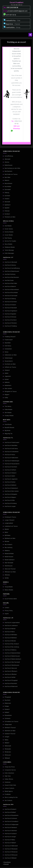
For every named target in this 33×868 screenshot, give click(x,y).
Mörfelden (8, 535)
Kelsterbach (8, 385)
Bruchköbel (8, 187)
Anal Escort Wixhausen (11, 855)
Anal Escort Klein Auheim (12, 491)
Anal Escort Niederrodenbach (13, 659)
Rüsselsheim (8, 715)
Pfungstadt (8, 697)
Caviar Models (9, 235)
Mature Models (9, 590)
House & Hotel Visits (10, 785)
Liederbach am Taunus (11, 526)
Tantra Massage (9, 250)
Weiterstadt (8, 746)
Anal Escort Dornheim (11, 302)
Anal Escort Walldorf (10, 843)
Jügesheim (8, 376)
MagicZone (8, 24)
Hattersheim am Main (11, 355)
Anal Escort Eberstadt (11, 308)
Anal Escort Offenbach (11, 671)
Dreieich (7, 199)
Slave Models (8, 244)
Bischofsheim (8, 183)
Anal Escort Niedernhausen (12, 656)
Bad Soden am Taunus (11, 174)
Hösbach (7, 370)
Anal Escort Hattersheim (11, 458)
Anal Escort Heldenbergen (12, 461)
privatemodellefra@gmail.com (17, 11)
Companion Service (10, 770)
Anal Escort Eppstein (10, 314)
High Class (8, 776)
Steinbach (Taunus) (10, 728)
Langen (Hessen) (10, 520)
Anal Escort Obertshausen (12, 665)
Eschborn (7, 214)
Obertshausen (9, 566)
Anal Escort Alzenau (10, 265)
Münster (7, 541)
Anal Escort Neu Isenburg (12, 647)
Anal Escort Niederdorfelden (13, 653)
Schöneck (7, 718)
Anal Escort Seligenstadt (11, 824)
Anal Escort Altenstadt (11, 262)
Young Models (9, 587)
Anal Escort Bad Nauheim (12, 277)
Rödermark (8, 703)
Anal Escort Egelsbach (11, 311)
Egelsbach (8, 205)
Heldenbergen (9, 358)
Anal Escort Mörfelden (11, 635)
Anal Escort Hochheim (11, 467)
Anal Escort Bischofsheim (12, 290)
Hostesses (8, 782)
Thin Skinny (8, 406)
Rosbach (7, 709)
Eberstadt (7, 202)
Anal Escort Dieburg (10, 299)
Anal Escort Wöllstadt (11, 858)
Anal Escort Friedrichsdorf (12, 442)
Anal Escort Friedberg (11, 326)
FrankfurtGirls (9, 27)
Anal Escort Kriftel (10, 500)
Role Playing (8, 238)
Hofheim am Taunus (10, 367)
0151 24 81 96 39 (12, 7)
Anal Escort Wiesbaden (11, 849)
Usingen (7, 737)
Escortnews (7, 862)
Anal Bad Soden (9, 280)
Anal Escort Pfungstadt (11, 680)
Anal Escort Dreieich (10, 305)
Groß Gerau (8, 346)
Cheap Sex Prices (10, 767)
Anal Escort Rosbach (10, 809)
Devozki (6, 864)
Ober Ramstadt (9, 563)
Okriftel (7, 578)
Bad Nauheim (8, 171)
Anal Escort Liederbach (11, 626)
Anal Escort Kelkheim (11, 485)
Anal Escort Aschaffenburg (12, 268)
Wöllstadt (7, 758)
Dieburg (7, 193)
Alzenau (7, 162)
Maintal (7, 529)
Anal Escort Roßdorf (10, 812)
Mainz (6, 532)
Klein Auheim (8, 388)
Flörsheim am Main (10, 217)
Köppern (7, 395)
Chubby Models (9, 416)
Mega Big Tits (8, 434)
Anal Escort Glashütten (11, 445)
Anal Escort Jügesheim (11, 479)
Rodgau (7, 706)
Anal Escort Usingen (10, 837)
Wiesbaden (8, 749)
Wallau (7, 740)
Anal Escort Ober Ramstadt (12, 662)
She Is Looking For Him (11, 797)
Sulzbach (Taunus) (10, 734)
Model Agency (9, 791)
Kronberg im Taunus (10, 517)
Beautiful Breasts (9, 427)
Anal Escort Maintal (10, 629)
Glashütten (8, 343)
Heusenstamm (9, 361)
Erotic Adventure (9, 773)
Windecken (8, 752)
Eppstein (7, 208)
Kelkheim (7, 382)
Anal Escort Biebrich (10, 286)
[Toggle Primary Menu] (30, 35)
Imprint (7, 614)
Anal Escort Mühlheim (11, 638)
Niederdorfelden (9, 554)
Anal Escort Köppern (10, 497)
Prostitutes (8, 794)
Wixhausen (8, 755)
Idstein (7, 373)
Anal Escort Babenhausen (12, 271)
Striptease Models (10, 247)
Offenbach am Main (10, 572)
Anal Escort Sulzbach (11, 834)
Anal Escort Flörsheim (11, 323)
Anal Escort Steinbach (11, 827)
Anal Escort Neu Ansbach (12, 644)
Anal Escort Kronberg (11, 503)
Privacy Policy (9, 611)
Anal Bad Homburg (10, 274)
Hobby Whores (9, 779)
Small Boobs (8, 424)
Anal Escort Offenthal (11, 674)
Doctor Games (9, 229)
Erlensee (7, 211)
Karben (7, 379)
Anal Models (8, 226)
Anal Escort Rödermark (11, 686)
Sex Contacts (8, 800)
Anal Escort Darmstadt (11, 296)
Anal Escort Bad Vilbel (11, 283)
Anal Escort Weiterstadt (11, 846)
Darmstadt (8, 189)
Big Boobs (7, 430)
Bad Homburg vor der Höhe (12, 168)
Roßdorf (7, 712)
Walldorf (7, 743)
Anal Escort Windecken (11, 852)
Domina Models (9, 232)
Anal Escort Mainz (10, 632)
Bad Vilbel (7, 177)
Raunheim (7, 700)
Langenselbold (9, 523)
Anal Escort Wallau (10, 840)
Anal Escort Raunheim (11, 683)
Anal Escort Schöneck (11, 818)
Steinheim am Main (10, 731)
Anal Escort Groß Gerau (11, 449)
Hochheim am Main (10, 364)
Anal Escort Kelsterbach (11, 488)
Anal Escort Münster (10, 641)
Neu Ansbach (8, 544)
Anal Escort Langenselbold (12, 623)
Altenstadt (7, 159)
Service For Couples (10, 241)
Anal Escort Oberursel (11, 668)
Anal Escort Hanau (10, 455)
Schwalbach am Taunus (11, 721)
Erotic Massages (9, 253)
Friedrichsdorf (9, 340)
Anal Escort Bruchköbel (11, 292)
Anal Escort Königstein (11, 494)
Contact (7, 608)
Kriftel (6, 398)
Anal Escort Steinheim (11, 831)
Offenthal (7, 575)
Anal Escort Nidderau (11, 650)
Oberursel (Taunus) (10, 569)
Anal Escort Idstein (10, 476)
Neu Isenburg (8, 547)
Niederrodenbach (10, 560)
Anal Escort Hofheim (10, 470)
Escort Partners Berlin (11, 599)
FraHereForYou (9, 20)
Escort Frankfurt (17, 2)
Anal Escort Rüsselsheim (12, 815)
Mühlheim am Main (10, 538)
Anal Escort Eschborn (11, 320)
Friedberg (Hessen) (10, 337)
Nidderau (7, 551)
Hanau (7, 352)
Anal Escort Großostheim (12, 452)
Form (17, 138)
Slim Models (8, 413)
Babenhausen (9, 165)
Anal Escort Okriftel (10, 677)
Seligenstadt (8, 724)
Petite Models (8, 409)
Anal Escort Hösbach (11, 473)
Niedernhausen (9, 557)
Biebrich (7, 180)
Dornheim (7, 196)
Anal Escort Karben (10, 482)
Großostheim (8, 349)
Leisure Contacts (9, 788)
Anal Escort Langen (10, 506)
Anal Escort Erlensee (10, 317)
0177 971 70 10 (10, 15)
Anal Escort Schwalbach (11, 821)
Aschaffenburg (9, 156)
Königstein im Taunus (11, 391)
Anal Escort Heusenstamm (12, 464)
